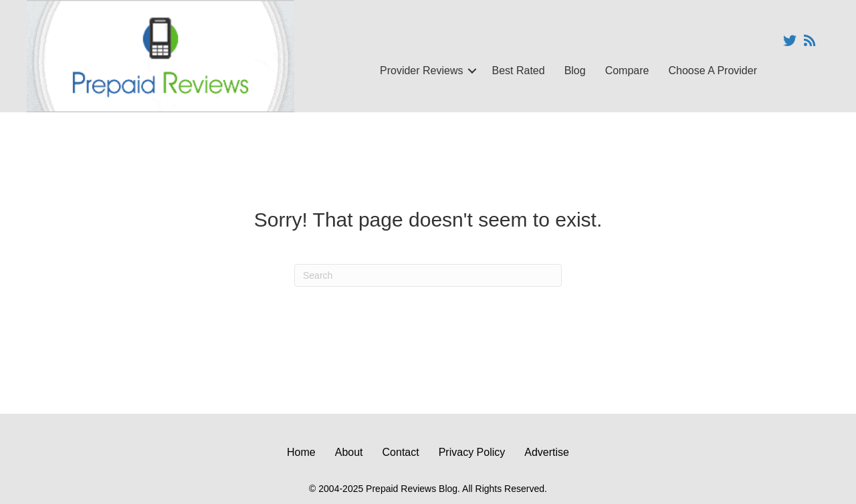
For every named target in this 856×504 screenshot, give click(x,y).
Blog (575, 71)
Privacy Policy (472, 452)
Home (301, 452)
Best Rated (518, 71)
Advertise (547, 452)
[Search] (428, 275)
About (349, 452)
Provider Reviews (421, 71)
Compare (627, 71)
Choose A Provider (713, 71)
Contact (401, 452)
